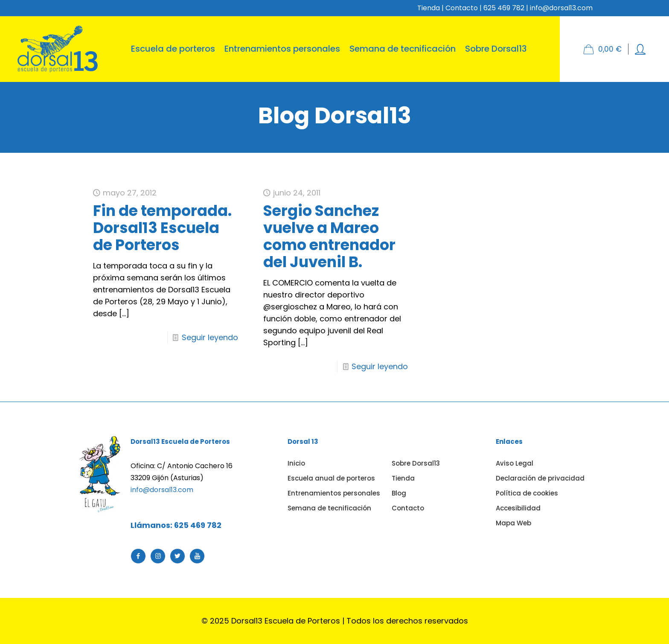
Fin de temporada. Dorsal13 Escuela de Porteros (162, 228)
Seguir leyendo (210, 337)
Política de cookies (527, 493)
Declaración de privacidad (540, 478)
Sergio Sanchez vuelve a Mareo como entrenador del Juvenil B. (329, 236)
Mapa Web (513, 523)
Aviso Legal (515, 463)
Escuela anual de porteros (331, 478)
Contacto (462, 8)
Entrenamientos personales (334, 493)
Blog (399, 493)
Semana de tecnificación (329, 508)
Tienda (429, 8)
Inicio (296, 463)
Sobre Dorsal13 (416, 463)
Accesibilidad (518, 508)
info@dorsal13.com (162, 490)
